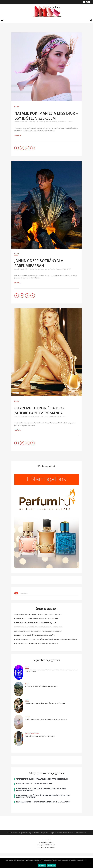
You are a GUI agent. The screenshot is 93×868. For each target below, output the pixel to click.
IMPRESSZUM (47, 840)
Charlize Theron (34, 416)
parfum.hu (61, 122)
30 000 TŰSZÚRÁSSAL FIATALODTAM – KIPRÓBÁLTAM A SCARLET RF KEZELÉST (38, 615)
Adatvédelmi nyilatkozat (46, 842)
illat (37, 122)
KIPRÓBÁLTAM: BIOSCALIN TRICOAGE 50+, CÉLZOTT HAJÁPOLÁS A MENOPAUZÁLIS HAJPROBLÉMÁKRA (46, 639)
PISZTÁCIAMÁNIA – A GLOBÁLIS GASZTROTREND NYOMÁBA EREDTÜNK (36, 619)
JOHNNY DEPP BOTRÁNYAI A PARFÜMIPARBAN (39, 263)
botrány (31, 269)
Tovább (18, 135)
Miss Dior (42, 122)
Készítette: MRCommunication (46, 847)
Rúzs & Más (23, 122)
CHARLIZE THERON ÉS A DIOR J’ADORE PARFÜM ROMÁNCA (39, 410)
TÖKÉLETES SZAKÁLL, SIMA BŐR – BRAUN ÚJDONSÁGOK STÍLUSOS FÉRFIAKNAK (39, 627)
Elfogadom (42, 865)
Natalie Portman (51, 122)
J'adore (46, 416)
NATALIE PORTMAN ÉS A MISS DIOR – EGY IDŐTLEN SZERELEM (46, 116)
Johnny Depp (43, 269)
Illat (17, 106)
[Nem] (91, 863)
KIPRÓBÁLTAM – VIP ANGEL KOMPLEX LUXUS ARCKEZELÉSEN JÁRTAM (35, 623)
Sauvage (58, 269)
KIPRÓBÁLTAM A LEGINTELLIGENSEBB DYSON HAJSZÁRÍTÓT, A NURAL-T (36, 643)
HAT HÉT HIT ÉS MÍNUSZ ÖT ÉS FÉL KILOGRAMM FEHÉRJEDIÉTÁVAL (35, 635)
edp (34, 122)
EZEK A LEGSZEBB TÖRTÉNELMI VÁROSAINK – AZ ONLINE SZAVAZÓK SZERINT (38, 631)
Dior (30, 122)
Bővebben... (52, 865)
